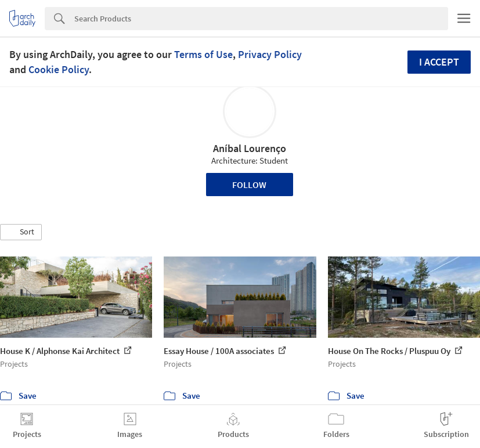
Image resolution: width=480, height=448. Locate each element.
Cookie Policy (59, 69)
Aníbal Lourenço (250, 148)
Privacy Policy (270, 54)
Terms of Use (203, 54)
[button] (21, 232)
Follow (249, 185)
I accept (439, 62)
